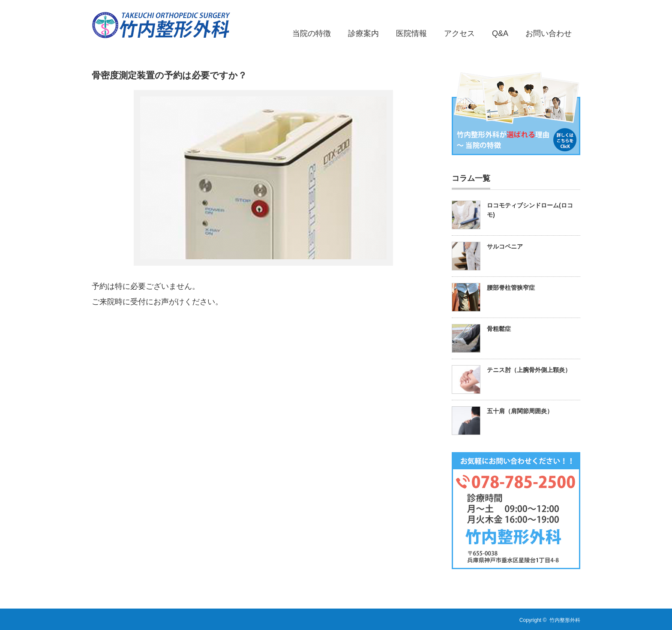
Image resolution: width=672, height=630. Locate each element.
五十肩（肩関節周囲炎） (520, 411)
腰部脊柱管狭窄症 (511, 288)
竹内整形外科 (565, 620)
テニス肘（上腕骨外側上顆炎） (529, 370)
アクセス (459, 33)
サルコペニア (505, 246)
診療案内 (363, 33)
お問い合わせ (549, 33)
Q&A (500, 33)
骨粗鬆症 (499, 329)
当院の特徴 (312, 33)
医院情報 (411, 33)
